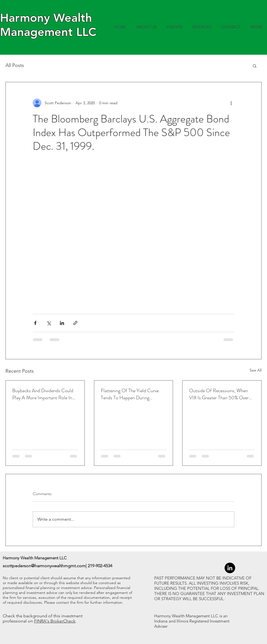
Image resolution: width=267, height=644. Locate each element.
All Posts (15, 65)
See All (256, 370)
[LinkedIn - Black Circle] (230, 568)
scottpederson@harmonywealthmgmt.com (44, 566)
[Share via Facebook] (35, 323)
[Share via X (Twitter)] (49, 323)
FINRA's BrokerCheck (55, 621)
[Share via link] (75, 323)
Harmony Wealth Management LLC (48, 25)
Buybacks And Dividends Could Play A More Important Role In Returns (43, 394)
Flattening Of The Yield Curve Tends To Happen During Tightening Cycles (130, 394)
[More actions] (231, 103)
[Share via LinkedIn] (62, 323)
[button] (255, 66)
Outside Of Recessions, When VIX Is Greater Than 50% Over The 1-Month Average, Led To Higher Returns (219, 394)
